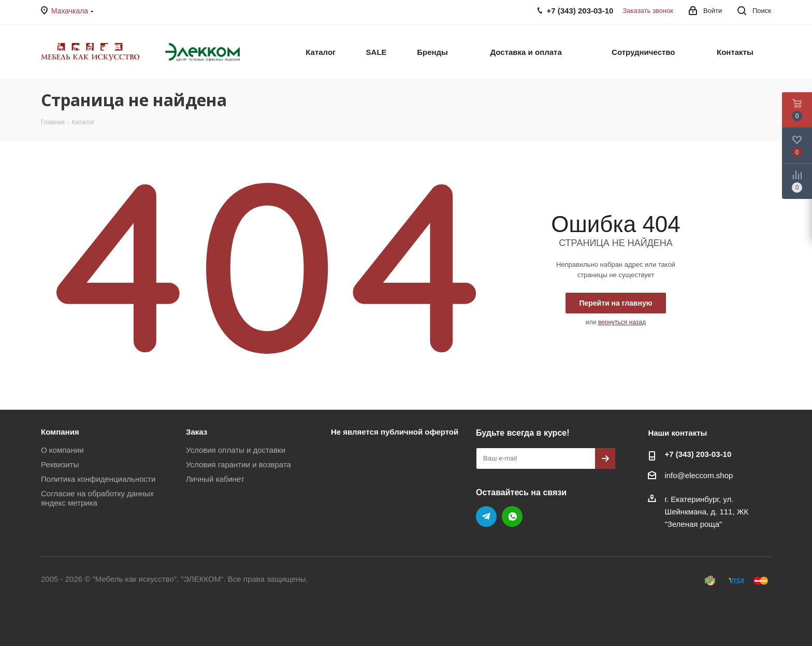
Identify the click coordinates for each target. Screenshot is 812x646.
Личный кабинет (215, 479)
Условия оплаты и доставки (236, 450)
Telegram (486, 516)
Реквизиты (60, 464)
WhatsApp (512, 516)
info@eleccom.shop (699, 475)
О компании (62, 450)
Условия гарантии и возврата (238, 464)
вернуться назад (622, 322)
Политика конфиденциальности (98, 479)
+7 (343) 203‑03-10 (698, 454)
